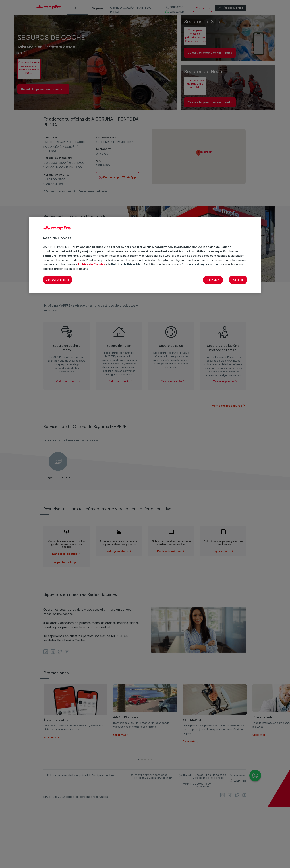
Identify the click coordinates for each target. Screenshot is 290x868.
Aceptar (238, 280)
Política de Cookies (92, 264)
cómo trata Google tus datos (201, 264)
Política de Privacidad (127, 264)
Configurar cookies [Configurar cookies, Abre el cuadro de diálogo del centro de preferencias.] (58, 280)
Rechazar (213, 280)
